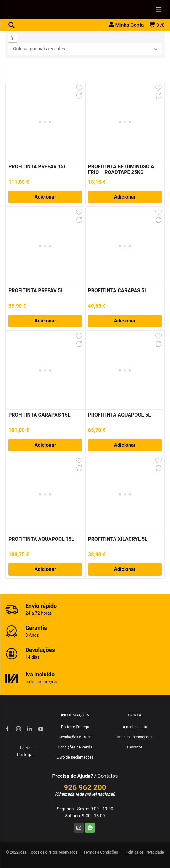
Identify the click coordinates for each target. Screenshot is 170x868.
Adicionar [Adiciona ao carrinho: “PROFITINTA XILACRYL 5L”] (125, 569)
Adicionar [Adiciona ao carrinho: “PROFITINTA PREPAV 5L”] (45, 321)
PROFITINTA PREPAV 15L (37, 167)
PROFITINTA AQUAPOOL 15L (41, 539)
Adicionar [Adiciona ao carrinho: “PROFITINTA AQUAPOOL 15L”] (45, 569)
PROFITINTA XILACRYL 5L (118, 539)
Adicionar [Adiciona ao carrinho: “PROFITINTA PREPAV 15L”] (45, 197)
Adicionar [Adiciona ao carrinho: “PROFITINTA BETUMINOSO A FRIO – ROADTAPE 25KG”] (125, 197)
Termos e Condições (101, 852)
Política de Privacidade (145, 852)
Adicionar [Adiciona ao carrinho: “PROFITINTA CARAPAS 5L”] (125, 321)
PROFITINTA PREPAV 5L (36, 291)
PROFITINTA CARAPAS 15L (40, 415)
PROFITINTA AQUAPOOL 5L (120, 415)
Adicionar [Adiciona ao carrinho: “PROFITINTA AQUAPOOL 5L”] (125, 445)
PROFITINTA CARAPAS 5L (118, 291)
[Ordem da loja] (85, 49)
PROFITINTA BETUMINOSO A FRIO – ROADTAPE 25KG (121, 170)
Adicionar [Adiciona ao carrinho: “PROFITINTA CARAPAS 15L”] (45, 445)
